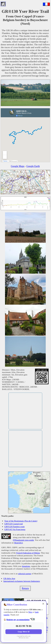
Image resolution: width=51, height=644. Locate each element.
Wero (30, 612)
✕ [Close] (43, 604)
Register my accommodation (18, 620)
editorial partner (25, 574)
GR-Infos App (9, 578)
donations (26, 566)
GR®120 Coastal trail (14, 524)
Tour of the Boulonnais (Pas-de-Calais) (21, 521)
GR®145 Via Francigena (15, 529)
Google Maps (18, 166)
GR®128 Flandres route (15, 527)
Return (25, 588)
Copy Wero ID (24, 632)
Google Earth (33, 166)
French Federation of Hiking (28, 553)
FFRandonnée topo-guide (23, 540)
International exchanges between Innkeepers (22, 581)
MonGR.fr (18, 543)
